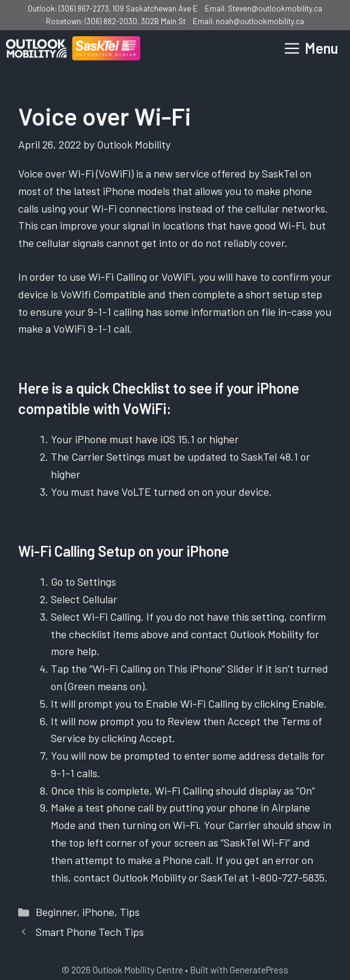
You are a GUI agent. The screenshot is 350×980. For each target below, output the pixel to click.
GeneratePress (259, 970)
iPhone (98, 912)
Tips (130, 912)
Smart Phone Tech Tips (90, 932)
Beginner (56, 912)
